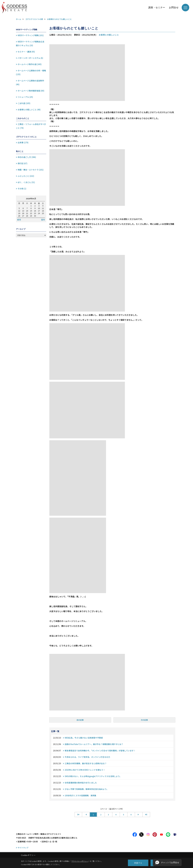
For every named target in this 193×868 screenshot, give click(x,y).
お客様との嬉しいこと (109, 35)
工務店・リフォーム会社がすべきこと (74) (31, 126)
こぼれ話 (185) (24, 103)
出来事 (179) (23, 142)
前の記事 (80, 720)
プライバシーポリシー (80, 861)
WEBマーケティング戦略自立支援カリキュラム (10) (30, 43)
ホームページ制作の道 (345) (30, 64)
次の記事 (144, 720)
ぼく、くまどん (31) (26, 182)
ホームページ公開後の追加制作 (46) (30, 82)
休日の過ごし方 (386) (27, 157)
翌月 (43, 220)
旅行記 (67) (23, 163)
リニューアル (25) (25, 97)
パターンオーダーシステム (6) (30, 58)
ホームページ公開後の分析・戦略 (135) (31, 72)
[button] (167, 863)
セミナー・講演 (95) (26, 52)
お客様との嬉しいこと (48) (29, 110)
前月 (19, 220)
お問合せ (174, 7)
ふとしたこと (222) (26, 176)
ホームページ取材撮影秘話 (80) (31, 91)
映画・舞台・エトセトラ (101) (31, 170)
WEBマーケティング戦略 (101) (31, 35)
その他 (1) (22, 189)
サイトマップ (23, 848)
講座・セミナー (157, 7)
